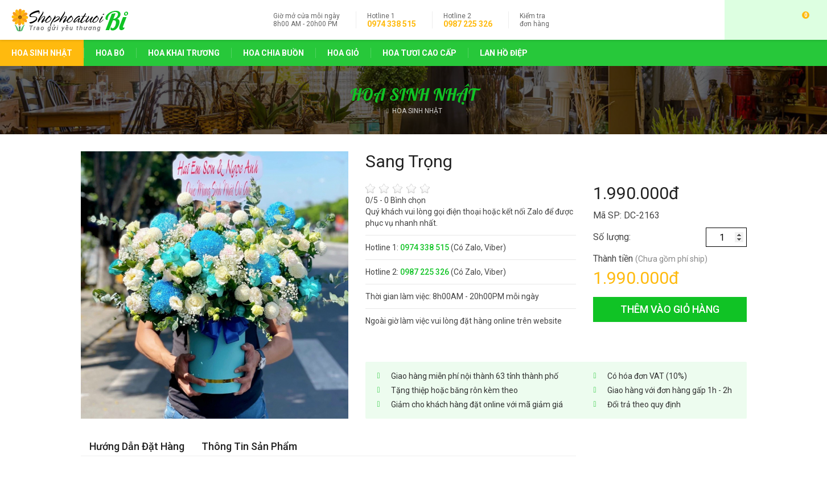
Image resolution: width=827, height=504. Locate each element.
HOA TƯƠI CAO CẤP (419, 53)
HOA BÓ (110, 53)
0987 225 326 (468, 24)
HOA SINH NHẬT (42, 53)
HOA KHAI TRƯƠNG (184, 53)
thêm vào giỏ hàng (670, 309)
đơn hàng (534, 20)
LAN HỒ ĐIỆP (504, 53)
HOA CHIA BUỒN (273, 53)
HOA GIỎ (343, 53)
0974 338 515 (392, 24)
